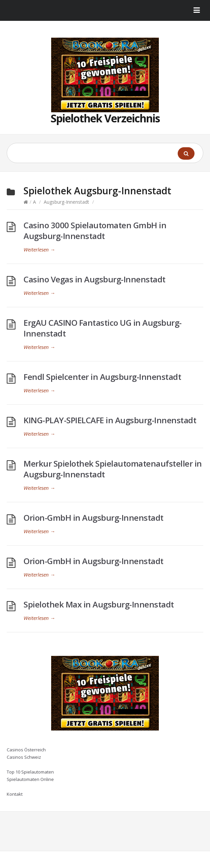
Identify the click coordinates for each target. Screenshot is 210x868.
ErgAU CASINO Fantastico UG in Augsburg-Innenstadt (103, 328)
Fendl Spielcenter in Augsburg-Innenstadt (102, 377)
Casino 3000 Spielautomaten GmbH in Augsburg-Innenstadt (95, 230)
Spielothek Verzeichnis (105, 118)
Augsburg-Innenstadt (66, 202)
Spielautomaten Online (30, 779)
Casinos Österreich (26, 750)
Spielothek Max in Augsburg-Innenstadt (99, 604)
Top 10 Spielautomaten (30, 772)
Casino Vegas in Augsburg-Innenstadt (95, 279)
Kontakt (15, 794)
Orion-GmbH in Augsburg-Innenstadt (94, 518)
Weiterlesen (39, 249)
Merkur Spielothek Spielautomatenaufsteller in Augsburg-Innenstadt (113, 469)
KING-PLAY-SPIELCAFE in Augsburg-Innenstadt (110, 420)
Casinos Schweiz (24, 757)
